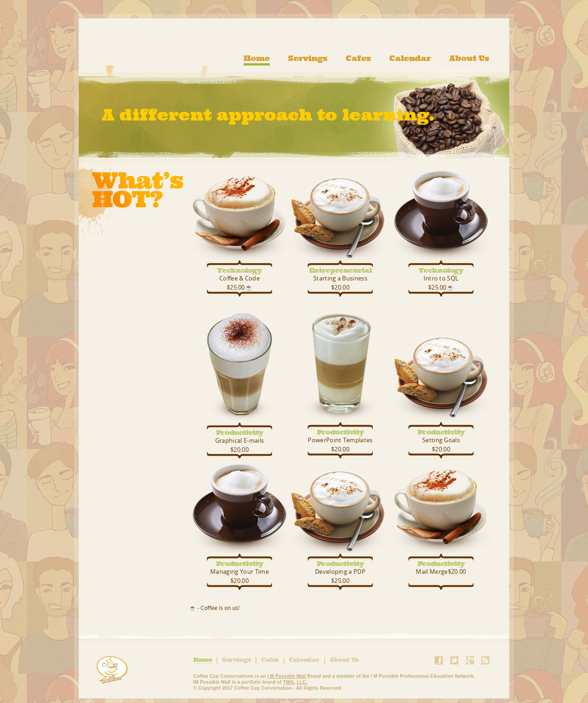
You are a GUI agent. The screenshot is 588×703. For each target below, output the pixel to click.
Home (257, 58)
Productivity (240, 432)
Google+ (470, 660)
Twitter (454, 660)
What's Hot (132, 202)
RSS (485, 660)
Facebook (439, 660)
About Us (469, 58)
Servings (308, 58)
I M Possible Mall (287, 676)
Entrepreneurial (340, 270)
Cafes (358, 58)
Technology (240, 270)
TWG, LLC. (295, 682)
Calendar (410, 58)
